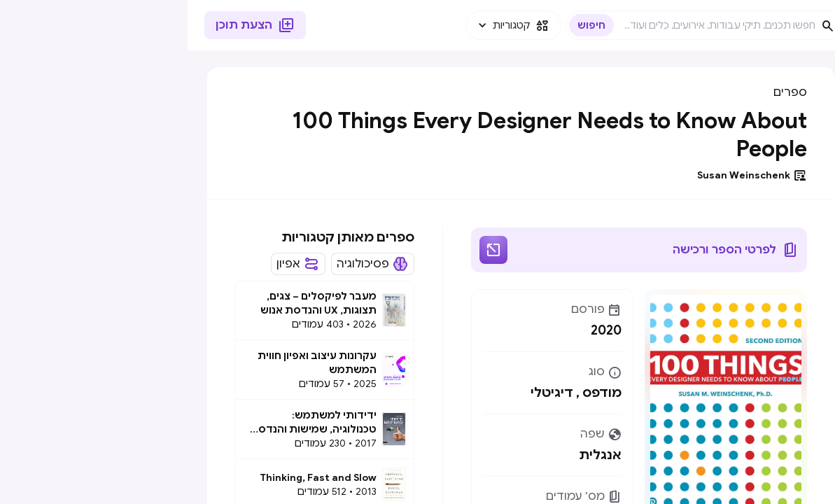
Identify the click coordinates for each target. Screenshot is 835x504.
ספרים (603, 92)
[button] (326, 25)
